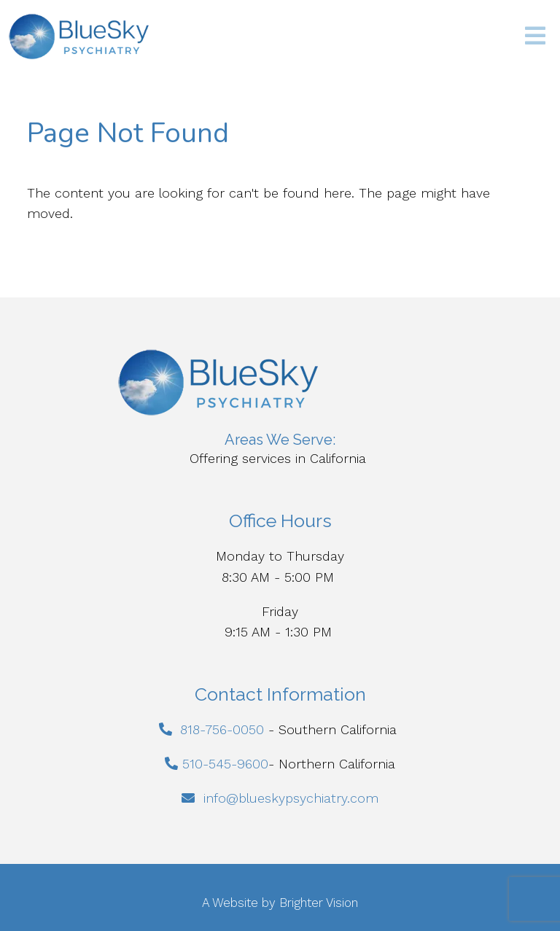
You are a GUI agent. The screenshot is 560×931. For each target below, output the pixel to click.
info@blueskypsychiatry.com (291, 798)
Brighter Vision (319, 903)
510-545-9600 (225, 764)
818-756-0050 (222, 729)
